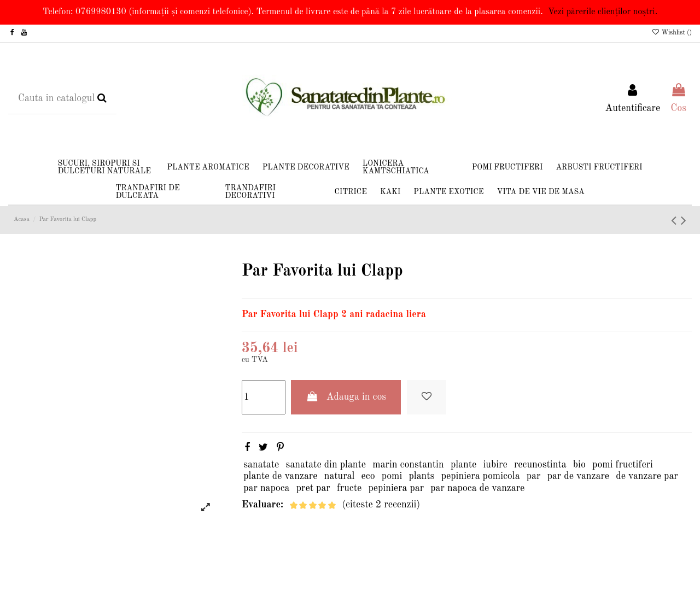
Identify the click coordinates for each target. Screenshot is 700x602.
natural (340, 476)
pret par (313, 488)
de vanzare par (647, 476)
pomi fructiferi (623, 465)
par (534, 476)
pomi (392, 476)
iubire (495, 465)
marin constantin (408, 465)
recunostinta (540, 465)
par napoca (266, 488)
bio (579, 465)
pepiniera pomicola (481, 476)
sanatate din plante (326, 465)
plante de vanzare (280, 476)
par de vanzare (578, 476)
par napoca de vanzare (477, 488)
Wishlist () (672, 33)
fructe (349, 488)
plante (463, 465)
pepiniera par (396, 488)
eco (368, 476)
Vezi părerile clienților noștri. (603, 12)
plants (422, 476)
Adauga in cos (346, 397)
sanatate (261, 465)
